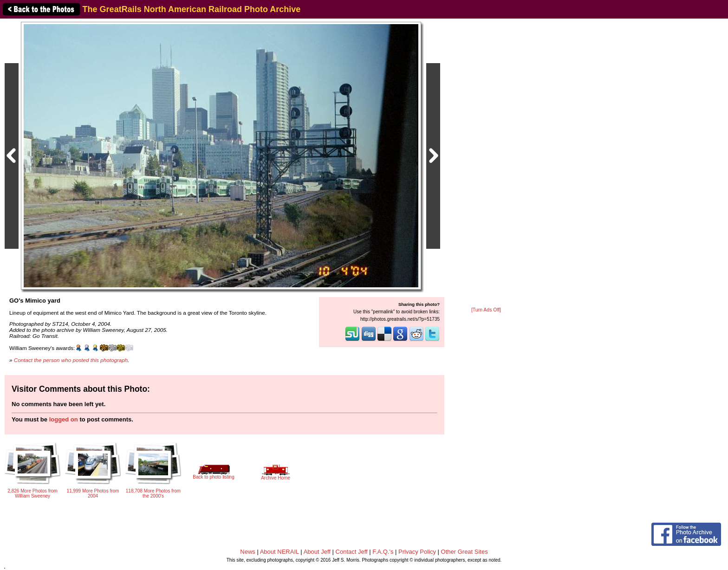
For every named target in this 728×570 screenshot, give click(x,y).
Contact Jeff (352, 552)
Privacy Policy (417, 552)
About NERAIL (279, 552)
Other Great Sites (465, 552)
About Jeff (317, 552)
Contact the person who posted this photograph (71, 360)
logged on (64, 419)
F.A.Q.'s (383, 552)
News (248, 552)
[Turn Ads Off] (486, 310)
